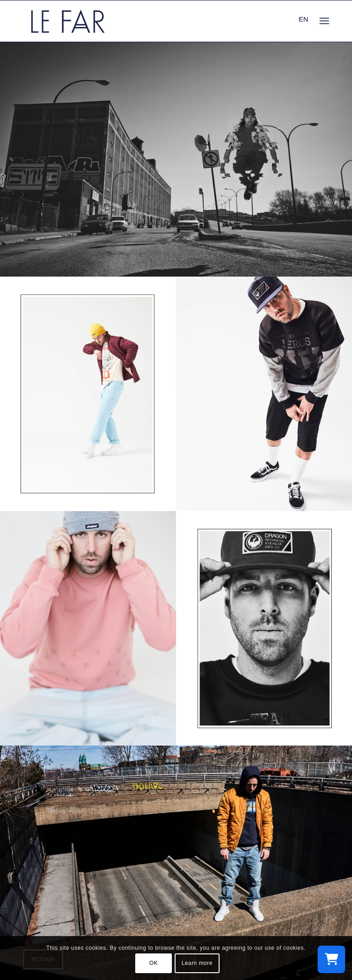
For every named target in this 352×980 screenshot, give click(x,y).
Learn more (197, 963)
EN (304, 19)
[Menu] (324, 21)
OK (154, 963)
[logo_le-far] (68, 21)
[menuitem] (324, 21)
